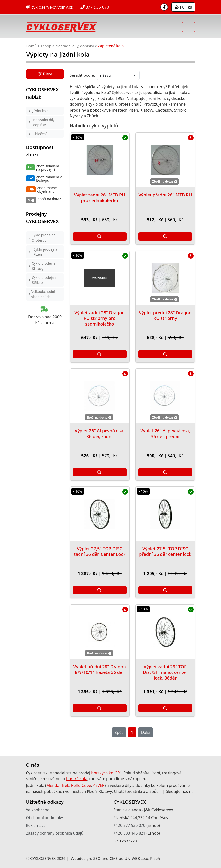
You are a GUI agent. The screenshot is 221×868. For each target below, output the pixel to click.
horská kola (77, 779)
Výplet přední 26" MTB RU (165, 195)
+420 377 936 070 (129, 825)
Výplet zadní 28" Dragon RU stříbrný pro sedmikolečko (100, 318)
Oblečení (40, 134)
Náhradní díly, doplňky (75, 46)
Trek (65, 785)
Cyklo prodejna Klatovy (44, 266)
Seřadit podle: (82, 75)
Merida (53, 785)
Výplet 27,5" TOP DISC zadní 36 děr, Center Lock (99, 551)
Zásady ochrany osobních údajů (55, 833)
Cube (86, 785)
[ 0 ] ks (183, 7)
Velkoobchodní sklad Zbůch (43, 294)
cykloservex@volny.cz (49, 7)
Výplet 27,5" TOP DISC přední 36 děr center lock (165, 551)
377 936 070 (95, 7)
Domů (31, 46)
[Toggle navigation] (188, 27)
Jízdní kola (41, 111)
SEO (97, 859)
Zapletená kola (111, 46)
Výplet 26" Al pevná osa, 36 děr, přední (165, 434)
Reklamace (36, 825)
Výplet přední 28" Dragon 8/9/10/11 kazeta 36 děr (99, 669)
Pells (75, 785)
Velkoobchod (38, 810)
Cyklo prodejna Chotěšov (44, 238)
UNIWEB (132, 859)
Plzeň (155, 859)
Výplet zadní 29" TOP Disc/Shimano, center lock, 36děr (165, 672)
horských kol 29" (106, 773)
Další (146, 732)
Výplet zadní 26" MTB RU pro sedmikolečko (99, 198)
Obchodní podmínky (45, 818)
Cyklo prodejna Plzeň (45, 252)
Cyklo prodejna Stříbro (44, 280)
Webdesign (81, 859)
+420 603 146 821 (129, 833)
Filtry (45, 75)
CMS (114, 859)
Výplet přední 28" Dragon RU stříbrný (165, 315)
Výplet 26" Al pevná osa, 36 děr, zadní (100, 434)
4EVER (99, 785)
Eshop (46, 46)
